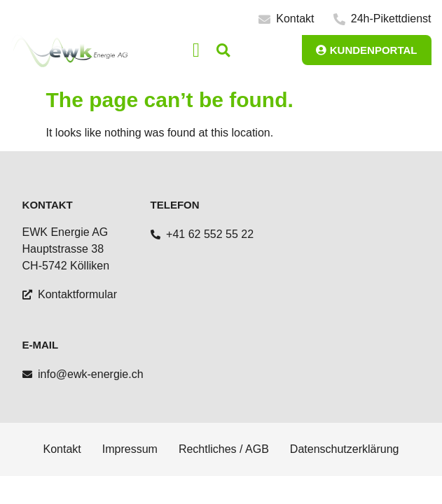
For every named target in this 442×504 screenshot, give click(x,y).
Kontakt (62, 449)
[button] (196, 50)
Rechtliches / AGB (224, 449)
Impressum (130, 449)
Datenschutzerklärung (345, 449)
